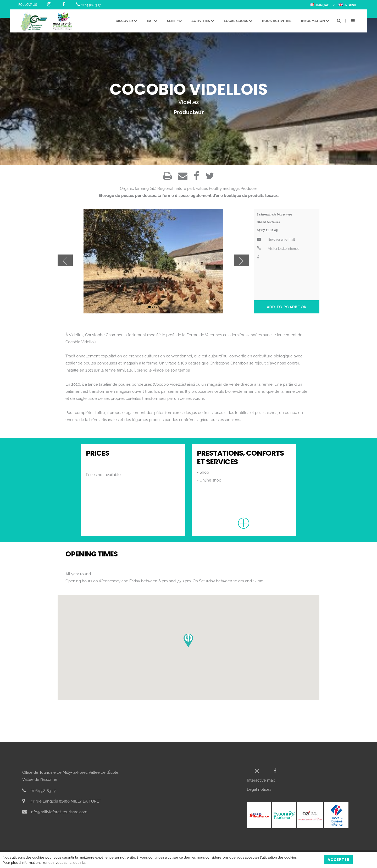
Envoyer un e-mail (276, 240)
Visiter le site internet (278, 249)
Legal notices (259, 789)
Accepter (339, 860)
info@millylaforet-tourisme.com (55, 812)
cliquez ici (77, 863)
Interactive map (261, 780)
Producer (249, 189)
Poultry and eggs (224, 189)
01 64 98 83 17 (88, 5)
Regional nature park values (183, 189)
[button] (188, 641)
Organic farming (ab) (138, 189)
